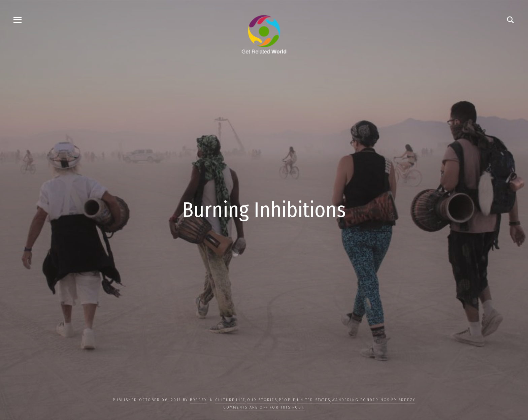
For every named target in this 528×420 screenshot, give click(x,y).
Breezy (198, 400)
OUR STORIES (262, 400)
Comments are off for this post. (264, 407)
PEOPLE (287, 400)
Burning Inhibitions (264, 210)
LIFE (241, 400)
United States (314, 400)
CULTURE (225, 400)
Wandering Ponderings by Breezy (373, 400)
